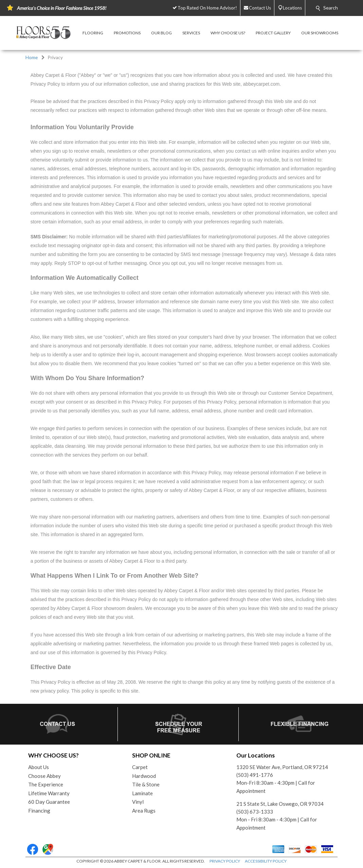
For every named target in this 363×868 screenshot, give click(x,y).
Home (32, 57)
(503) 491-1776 (255, 775)
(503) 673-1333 (255, 812)
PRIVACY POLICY (225, 861)
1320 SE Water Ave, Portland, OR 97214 (282, 767)
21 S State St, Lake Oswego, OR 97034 (280, 804)
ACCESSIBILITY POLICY (266, 861)
